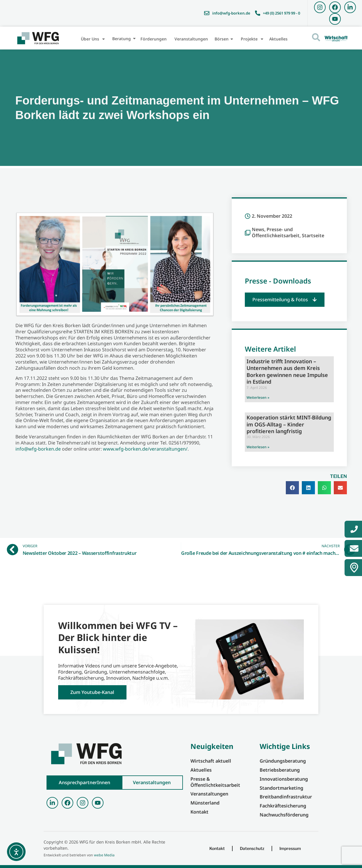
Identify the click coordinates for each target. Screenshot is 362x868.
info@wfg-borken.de (38, 449)
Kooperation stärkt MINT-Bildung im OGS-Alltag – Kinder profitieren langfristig (289, 424)
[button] (285, 300)
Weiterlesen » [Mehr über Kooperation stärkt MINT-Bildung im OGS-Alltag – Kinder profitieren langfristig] (258, 447)
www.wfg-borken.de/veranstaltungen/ (145, 449)
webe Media (104, 855)
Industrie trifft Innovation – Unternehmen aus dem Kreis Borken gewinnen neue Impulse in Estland (287, 371)
